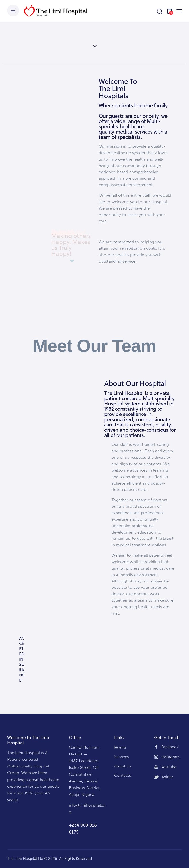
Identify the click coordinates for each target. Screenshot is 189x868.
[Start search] (159, 12)
